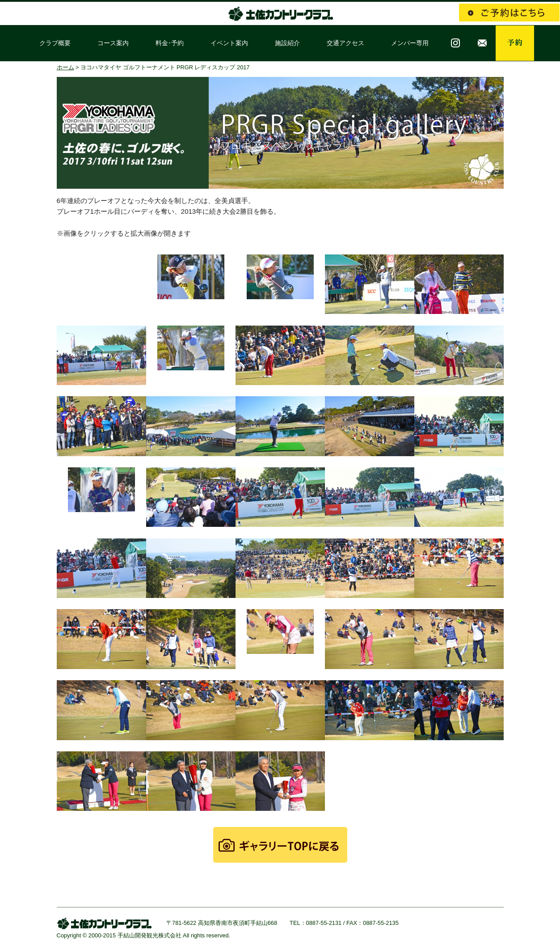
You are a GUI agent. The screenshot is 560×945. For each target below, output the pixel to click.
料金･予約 (170, 43)
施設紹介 (287, 43)
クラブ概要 (55, 43)
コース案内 (113, 43)
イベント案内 (229, 43)
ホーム (65, 67)
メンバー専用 (410, 43)
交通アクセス (345, 43)
